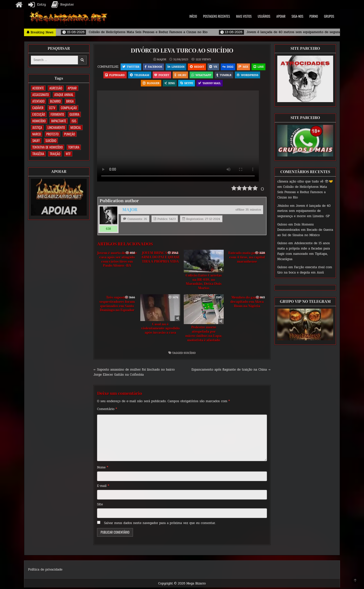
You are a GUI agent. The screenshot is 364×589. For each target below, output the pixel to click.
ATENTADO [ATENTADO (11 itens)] (38, 101)
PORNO (314, 16)
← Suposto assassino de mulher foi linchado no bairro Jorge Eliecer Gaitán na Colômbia (134, 373)
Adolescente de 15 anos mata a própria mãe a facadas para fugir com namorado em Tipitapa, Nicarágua (304, 251)
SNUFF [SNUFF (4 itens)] (36, 141)
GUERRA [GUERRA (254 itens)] (74, 114)
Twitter (138, 67)
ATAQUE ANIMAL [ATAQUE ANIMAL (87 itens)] (64, 95)
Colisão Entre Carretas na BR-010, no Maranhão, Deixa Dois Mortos (204, 283)
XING (183, 84)
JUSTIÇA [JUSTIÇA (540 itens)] (37, 127)
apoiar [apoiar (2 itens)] (72, 88)
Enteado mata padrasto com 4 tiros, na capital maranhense (247, 259)
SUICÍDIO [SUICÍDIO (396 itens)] (51, 141)
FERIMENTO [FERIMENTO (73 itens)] (57, 114)
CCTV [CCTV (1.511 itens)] (52, 108)
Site (100, 506)
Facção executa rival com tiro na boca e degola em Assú (305, 270)
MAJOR (161, 59)
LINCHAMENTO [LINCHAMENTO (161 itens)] (56, 127)
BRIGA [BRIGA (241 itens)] (70, 101)
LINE (115, 75)
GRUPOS (329, 16)
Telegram (160, 75)
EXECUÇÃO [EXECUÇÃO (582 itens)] (39, 114)
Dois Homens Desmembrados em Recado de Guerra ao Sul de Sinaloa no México (305, 230)
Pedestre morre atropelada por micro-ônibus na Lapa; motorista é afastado (204, 335)
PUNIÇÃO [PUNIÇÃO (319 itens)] (70, 134)
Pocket (183, 75)
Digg (236, 67)
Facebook (161, 67)
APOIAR (281, 16)
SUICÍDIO (190, 354)
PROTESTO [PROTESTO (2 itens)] (52, 134)
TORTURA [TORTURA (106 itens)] (74, 147)
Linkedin (184, 67)
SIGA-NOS (297, 16)
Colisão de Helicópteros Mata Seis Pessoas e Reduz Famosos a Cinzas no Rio (302, 192)
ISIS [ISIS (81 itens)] (74, 121)
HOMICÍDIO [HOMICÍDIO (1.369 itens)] (39, 121)
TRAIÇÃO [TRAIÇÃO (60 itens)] (55, 154)
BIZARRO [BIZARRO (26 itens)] (55, 101)
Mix (252, 67)
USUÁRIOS (264, 16)
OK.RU (202, 75)
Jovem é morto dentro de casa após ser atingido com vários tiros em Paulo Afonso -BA (117, 261)
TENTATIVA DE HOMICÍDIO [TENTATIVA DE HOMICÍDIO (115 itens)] (48, 147)
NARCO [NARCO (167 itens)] (37, 134)
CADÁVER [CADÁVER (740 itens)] (38, 108)
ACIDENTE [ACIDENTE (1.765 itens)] (38, 88)
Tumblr (246, 75)
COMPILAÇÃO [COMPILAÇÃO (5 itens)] (69, 108)
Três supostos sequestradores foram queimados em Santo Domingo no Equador (117, 305)
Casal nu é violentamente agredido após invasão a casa (160, 330)
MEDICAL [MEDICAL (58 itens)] (76, 127)
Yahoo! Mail (224, 84)
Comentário (107, 410)
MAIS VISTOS (244, 16)
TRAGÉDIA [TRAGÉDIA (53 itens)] (38, 154)
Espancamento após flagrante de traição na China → (231, 371)
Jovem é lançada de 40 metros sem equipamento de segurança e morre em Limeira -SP (304, 211)
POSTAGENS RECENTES (217, 16)
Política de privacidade (45, 571)
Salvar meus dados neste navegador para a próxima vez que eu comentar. (160, 524)
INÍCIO (193, 16)
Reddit (205, 67)
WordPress (140, 84)
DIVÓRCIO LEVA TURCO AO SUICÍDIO (182, 51)
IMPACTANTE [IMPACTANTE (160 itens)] (59, 121)
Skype (200, 84)
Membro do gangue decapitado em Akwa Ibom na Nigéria (247, 303)
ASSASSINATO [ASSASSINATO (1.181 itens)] (41, 95)
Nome (103, 469)
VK (221, 67)
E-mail (103, 487)
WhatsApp (223, 75)
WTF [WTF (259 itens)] (68, 154)
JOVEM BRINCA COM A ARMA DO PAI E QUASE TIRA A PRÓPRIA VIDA (160, 259)
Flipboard (135, 75)
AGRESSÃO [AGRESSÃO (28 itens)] (56, 88)
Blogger (164, 84)
